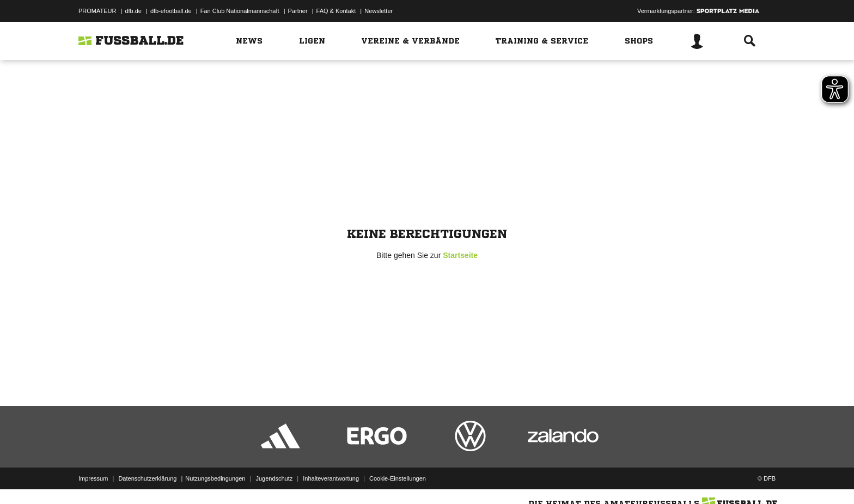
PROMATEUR (97, 11)
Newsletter (379, 11)
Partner (298, 11)
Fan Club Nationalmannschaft (240, 11)
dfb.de (133, 11)
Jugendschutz (274, 478)
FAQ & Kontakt (336, 11)
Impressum (93, 478)
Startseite (460, 255)
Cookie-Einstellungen (398, 478)
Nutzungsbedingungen (215, 478)
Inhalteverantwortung (331, 478)
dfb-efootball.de (171, 11)
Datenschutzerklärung (147, 478)
